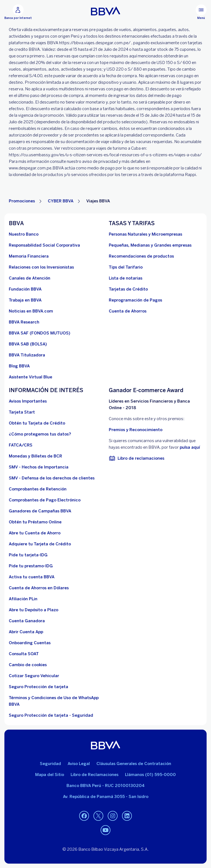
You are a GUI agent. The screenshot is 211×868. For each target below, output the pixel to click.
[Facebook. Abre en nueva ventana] (84, 816)
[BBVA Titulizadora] (27, 355)
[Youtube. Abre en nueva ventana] (105, 830)
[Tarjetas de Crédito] (128, 289)
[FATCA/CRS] (21, 445)
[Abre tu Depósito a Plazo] (34, 610)
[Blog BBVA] (19, 366)
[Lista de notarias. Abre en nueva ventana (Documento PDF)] (126, 278)
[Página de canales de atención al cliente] (30, 278)
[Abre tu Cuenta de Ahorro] (35, 533)
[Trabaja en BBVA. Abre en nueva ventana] (25, 300)
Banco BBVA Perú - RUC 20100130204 (105, 786)
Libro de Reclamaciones (95, 775)
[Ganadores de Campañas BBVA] (40, 511)
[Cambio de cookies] (28, 665)
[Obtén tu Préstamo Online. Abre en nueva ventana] (35, 522)
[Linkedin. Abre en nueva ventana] (127, 816)
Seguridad (50, 764)
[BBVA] (106, 745)
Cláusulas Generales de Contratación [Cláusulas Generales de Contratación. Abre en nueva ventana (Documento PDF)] (134, 764)
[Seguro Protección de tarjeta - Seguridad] (51, 715)
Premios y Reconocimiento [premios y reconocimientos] (136, 430)
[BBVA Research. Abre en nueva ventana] (24, 322)
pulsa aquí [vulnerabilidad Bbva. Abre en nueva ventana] (190, 447)
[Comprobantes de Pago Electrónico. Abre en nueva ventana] (45, 500)
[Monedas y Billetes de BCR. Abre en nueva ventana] (35, 456)
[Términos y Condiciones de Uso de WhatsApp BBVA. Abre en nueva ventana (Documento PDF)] (55, 701)
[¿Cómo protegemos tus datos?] (40, 434)
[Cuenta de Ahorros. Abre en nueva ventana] (128, 311)
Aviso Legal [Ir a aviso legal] (79, 764)
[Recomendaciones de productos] (141, 256)
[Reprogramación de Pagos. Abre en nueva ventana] (135, 300)
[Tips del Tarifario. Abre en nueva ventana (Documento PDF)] (126, 267)
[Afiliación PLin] (23, 599)
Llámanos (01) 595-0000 (150, 775)
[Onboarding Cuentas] (30, 643)
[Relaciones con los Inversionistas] (41, 267)
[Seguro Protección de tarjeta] (38, 687)
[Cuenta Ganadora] (27, 621)
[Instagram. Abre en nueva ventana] (113, 816)
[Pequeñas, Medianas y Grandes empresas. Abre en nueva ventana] (150, 245)
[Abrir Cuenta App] (26, 632)
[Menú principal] (201, 12)
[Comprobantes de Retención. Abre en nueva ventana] (38, 489)
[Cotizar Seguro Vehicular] (34, 676)
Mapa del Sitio (50, 775)
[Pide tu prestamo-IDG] (31, 566)
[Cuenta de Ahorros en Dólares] (39, 588)
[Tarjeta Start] (22, 412)
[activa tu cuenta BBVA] (32, 577)
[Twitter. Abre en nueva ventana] (98, 816)
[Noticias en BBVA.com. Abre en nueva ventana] (31, 311)
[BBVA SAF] (40, 333)
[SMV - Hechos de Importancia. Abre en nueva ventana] (39, 467)
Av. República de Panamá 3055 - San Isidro (106, 797)
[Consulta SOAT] (24, 654)
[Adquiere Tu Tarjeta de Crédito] (40, 544)
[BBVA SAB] (28, 344)
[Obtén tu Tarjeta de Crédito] (37, 423)
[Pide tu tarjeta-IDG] (28, 555)
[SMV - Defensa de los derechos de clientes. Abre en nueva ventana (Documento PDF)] (52, 478)
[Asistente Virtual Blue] (30, 377)
